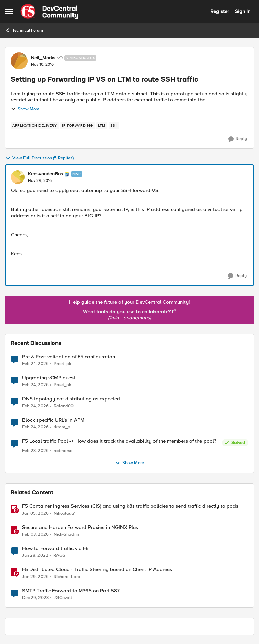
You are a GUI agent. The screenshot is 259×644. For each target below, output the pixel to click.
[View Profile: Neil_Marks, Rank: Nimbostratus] (19, 61)
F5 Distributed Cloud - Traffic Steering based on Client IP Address (97, 570)
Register (220, 11)
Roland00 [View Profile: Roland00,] (64, 406)
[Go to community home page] (49, 12)
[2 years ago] (35, 598)
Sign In (243, 11)
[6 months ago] (35, 513)
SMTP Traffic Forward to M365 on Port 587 (71, 591)
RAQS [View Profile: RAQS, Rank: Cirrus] (59, 555)
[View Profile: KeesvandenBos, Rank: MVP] (18, 177)
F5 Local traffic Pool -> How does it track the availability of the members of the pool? (119, 441)
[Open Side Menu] (9, 12)
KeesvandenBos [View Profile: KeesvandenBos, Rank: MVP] (45, 174)
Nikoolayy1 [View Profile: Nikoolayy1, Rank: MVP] (65, 513)
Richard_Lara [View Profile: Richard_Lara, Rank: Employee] (67, 576)
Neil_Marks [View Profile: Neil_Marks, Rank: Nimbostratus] (43, 58)
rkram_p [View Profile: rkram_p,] (62, 427)
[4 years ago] (35, 555)
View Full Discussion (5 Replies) (39, 158)
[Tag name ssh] (114, 126)
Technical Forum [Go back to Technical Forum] (24, 30)
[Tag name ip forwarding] (77, 126)
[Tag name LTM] (102, 126)
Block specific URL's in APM (53, 420)
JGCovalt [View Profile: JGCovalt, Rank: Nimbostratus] (63, 598)
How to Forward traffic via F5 (55, 548)
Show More (25, 109)
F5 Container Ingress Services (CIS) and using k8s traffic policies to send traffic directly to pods (130, 506)
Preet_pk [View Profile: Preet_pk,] (63, 364)
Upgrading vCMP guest (49, 378)
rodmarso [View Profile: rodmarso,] (63, 451)
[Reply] (238, 139)
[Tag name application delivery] (35, 126)
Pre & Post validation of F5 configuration (69, 357)
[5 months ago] (35, 364)
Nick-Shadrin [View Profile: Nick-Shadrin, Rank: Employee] (66, 534)
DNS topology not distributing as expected (71, 399)
